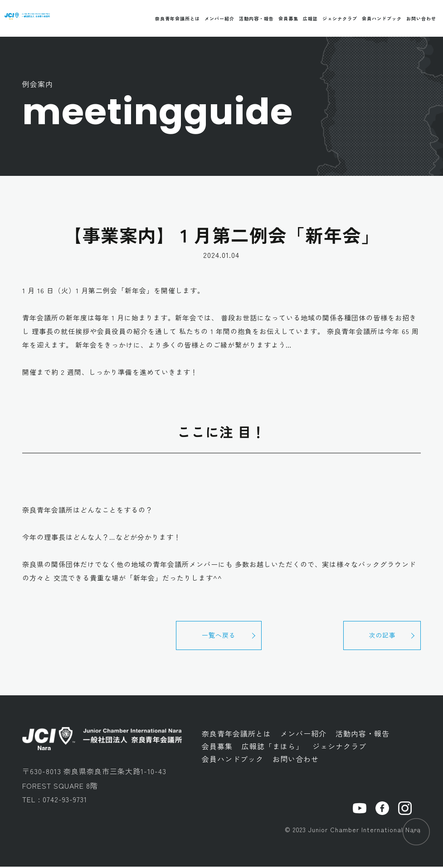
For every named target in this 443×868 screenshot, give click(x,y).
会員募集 (288, 18)
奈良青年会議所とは (178, 18)
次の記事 (380, 636)
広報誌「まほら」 (273, 747)
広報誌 (310, 18)
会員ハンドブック (382, 18)
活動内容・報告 (256, 18)
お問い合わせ (421, 18)
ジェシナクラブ (340, 18)
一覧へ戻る (221, 636)
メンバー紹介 (219, 18)
